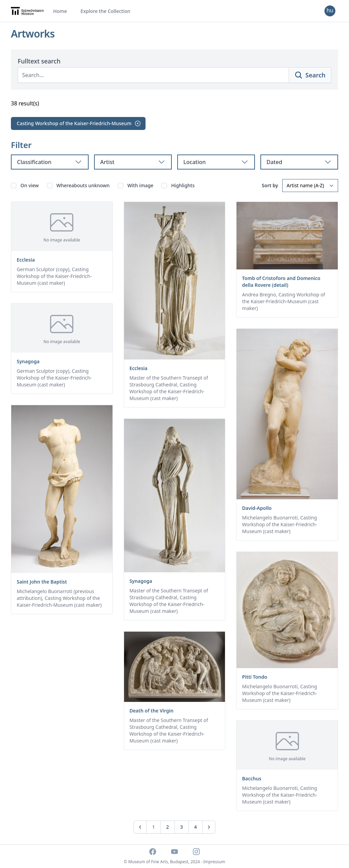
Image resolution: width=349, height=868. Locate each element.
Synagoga (28, 361)
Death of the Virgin (151, 711)
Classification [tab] (50, 162)
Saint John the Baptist (42, 582)
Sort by (270, 185)
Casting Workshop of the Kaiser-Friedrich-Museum (79, 123)
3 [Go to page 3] (182, 827)
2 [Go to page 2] (167, 827)
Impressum (214, 862)
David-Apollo (257, 508)
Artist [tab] (133, 162)
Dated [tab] (299, 162)
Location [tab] (216, 162)
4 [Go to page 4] (196, 827)
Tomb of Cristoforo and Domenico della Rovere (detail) (281, 282)
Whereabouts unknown (83, 185)
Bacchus (252, 778)
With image (141, 185)
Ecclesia (26, 260)
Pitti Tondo (255, 677)
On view (30, 185)
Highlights (183, 185)
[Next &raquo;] (209, 827)
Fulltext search (39, 61)
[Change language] (330, 11)
